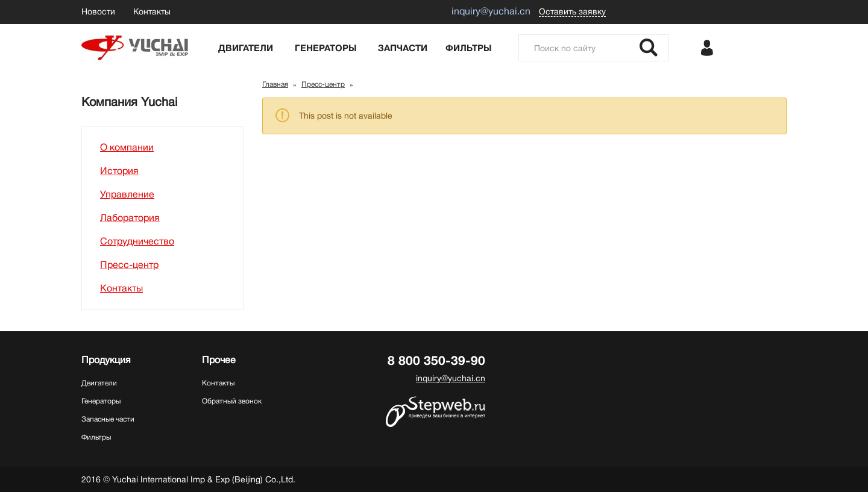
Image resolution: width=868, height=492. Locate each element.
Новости (98, 11)
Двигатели (246, 48)
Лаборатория (130, 218)
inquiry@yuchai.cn (451, 378)
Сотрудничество (137, 241)
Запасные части (108, 419)
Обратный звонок (232, 401)
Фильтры (469, 48)
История (119, 171)
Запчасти (403, 48)
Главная (275, 84)
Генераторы (326, 48)
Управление (127, 195)
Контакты (152, 11)
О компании (127, 148)
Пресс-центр (129, 265)
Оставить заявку (572, 11)
